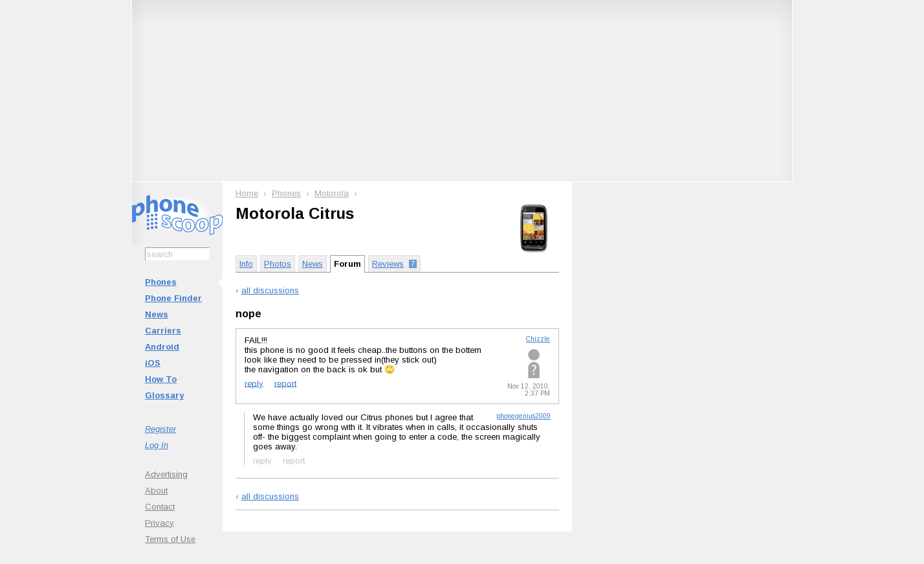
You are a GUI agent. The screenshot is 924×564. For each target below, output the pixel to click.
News (157, 314)
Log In (157, 445)
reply (254, 383)
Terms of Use (170, 539)
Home (247, 193)
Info (246, 264)
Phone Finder (173, 298)
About (156, 491)
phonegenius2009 (523, 416)
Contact (160, 507)
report (285, 383)
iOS (153, 363)
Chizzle (538, 339)
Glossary (164, 395)
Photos (278, 264)
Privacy (159, 523)
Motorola (332, 193)
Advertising (166, 474)
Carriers (163, 331)
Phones (161, 282)
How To (161, 379)
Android (162, 347)
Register (160, 429)
